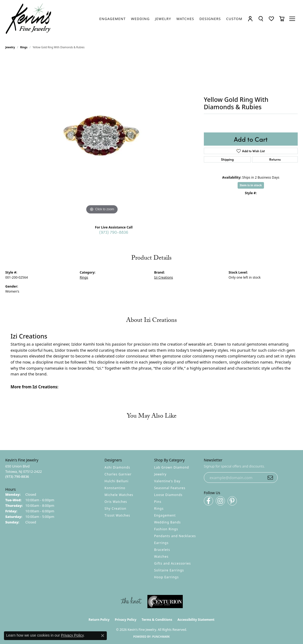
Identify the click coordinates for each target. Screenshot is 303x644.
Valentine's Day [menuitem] (167, 481)
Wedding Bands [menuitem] (168, 522)
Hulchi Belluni (116, 481)
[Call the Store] (17, 476)
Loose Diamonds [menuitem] (169, 495)
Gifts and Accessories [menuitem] (173, 563)
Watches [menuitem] (161, 557)
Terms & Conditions (157, 620)
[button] (251, 19)
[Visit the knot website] (131, 602)
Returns (275, 159)
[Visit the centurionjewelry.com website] (165, 602)
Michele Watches (119, 495)
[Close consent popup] (103, 636)
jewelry (10, 47)
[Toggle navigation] (293, 19)
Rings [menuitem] (159, 509)
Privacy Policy (126, 620)
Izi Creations (164, 277)
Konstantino (115, 488)
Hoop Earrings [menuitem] (167, 577)
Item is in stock (251, 185)
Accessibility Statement (196, 620)
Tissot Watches (117, 515)
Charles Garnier (118, 474)
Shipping (227, 159)
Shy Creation (115, 509)
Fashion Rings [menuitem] (166, 529)
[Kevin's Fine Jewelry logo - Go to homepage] (29, 19)
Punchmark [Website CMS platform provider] (161, 637)
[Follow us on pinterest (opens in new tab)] (232, 501)
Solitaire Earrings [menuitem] (169, 570)
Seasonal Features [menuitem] (170, 488)
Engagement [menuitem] (165, 515)
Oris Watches (116, 502)
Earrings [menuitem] (162, 543)
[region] (102, 136)
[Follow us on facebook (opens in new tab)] (208, 501)
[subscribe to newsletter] (270, 478)
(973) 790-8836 (114, 232)
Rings (24, 47)
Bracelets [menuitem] (162, 550)
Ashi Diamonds (117, 467)
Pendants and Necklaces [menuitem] (175, 536)
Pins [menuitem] (158, 502)
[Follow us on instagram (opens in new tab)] (220, 501)
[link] (113, 19)
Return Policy (99, 620)
